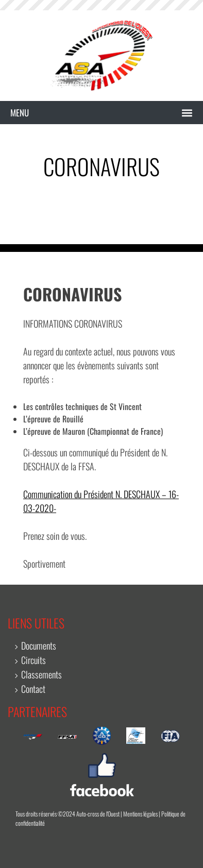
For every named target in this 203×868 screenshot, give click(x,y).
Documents (39, 645)
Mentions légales (140, 814)
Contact (33, 689)
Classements (41, 674)
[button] (102, 113)
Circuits (33, 660)
